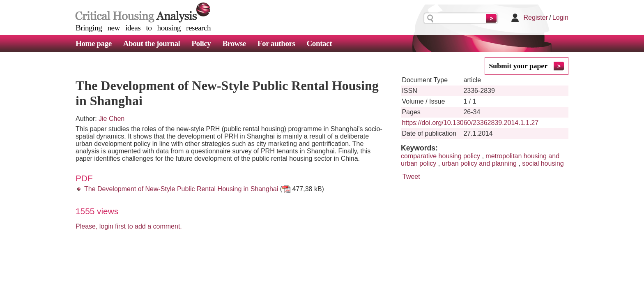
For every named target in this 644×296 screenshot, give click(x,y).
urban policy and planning (479, 163)
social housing (543, 163)
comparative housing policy (440, 156)
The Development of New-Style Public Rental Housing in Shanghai (181, 189)
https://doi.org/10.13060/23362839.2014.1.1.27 (470, 123)
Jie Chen (112, 119)
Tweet (411, 177)
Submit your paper (518, 66)
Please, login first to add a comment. (129, 226)
